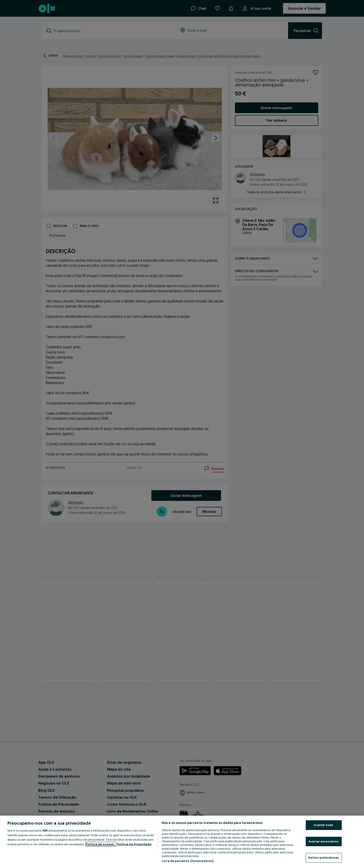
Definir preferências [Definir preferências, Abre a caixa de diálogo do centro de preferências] (324, 858)
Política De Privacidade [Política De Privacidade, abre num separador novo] (134, 844)
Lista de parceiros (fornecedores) (188, 861)
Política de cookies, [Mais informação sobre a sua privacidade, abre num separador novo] (101, 844)
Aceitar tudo (324, 825)
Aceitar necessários (324, 841)
